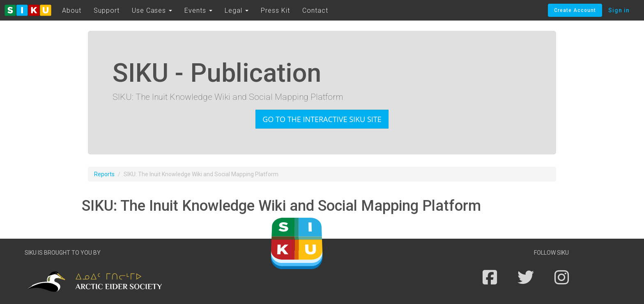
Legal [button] (237, 10)
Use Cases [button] (152, 10)
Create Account (575, 10)
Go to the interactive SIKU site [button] (322, 119)
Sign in (619, 10)
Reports (104, 174)
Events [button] (198, 10)
